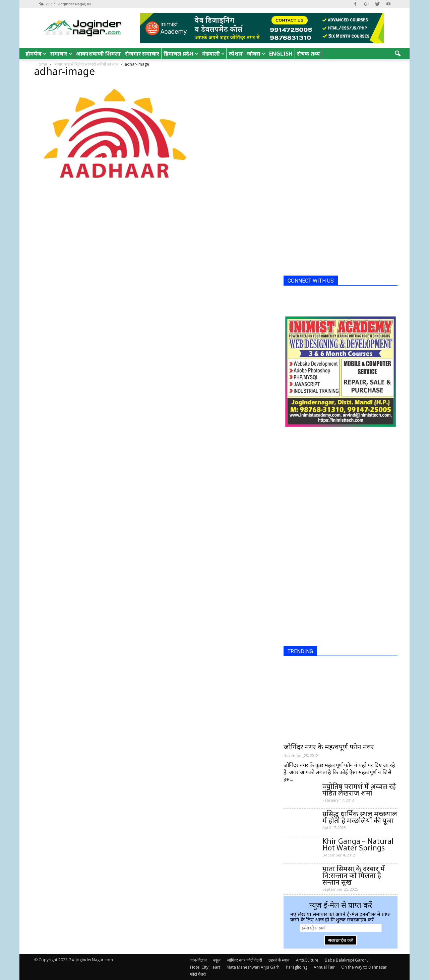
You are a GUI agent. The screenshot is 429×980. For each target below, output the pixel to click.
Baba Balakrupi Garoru (347, 960)
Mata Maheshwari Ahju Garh (253, 967)
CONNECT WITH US (311, 281)
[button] (397, 54)
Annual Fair (324, 967)
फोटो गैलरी (198, 974)
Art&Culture (307, 960)
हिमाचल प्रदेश (181, 54)
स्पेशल (236, 54)
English (281, 54)
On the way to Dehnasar (364, 967)
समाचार (61, 54)
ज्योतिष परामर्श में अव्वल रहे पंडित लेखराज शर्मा (359, 789)
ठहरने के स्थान (279, 960)
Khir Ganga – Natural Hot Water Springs (358, 844)
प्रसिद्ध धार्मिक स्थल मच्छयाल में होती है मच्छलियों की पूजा (360, 817)
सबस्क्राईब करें (341, 940)
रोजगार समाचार (142, 54)
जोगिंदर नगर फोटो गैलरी (244, 960)
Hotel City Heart (205, 967)
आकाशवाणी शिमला (98, 54)
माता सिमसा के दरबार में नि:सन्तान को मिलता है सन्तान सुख (354, 875)
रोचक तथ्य (308, 54)
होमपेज (36, 54)
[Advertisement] (334, 170)
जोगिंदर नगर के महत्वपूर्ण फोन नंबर (329, 747)
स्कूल (217, 960)
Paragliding (297, 967)
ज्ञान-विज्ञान (198, 960)
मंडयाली (213, 54)
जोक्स (256, 54)
